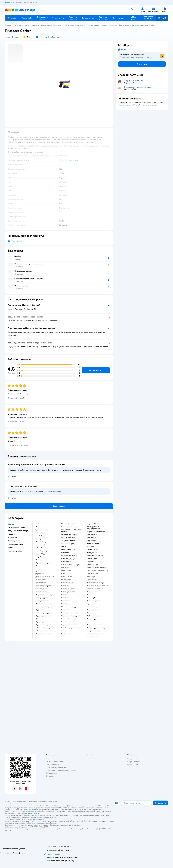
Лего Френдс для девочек (71, 628)
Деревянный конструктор (71, 616)
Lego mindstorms (93, 524)
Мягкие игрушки (93, 619)
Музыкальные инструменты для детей (71, 531)
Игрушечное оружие (74, 25)
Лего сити (65, 586)
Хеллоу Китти (66, 571)
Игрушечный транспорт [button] (18, 531)
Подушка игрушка (94, 631)
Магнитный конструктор (70, 607)
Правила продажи (52, 765)
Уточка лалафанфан (68, 550)
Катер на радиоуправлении (45, 607)
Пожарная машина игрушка (45, 604)
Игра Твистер (92, 559)
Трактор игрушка (42, 598)
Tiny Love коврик (68, 544)
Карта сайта (50, 776)
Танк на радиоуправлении (45, 586)
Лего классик (92, 535)
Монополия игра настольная (97, 586)
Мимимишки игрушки (69, 556)
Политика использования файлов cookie (61, 770)
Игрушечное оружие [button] (17, 527)
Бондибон (39, 557)
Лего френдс (66, 604)
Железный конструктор (70, 619)
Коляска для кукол (94, 610)
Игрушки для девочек (43, 616)
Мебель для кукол (94, 616)
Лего (63, 574)
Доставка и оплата (52, 759)
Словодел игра (92, 565)
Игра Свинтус (92, 580)
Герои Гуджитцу (41, 551)
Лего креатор (66, 622)
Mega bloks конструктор (96, 532)
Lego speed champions (69, 625)
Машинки (39, 566)
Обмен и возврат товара (55, 762)
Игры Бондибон (93, 574)
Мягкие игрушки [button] (15, 551)
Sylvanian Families (42, 530)
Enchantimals (40, 524)
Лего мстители (67, 562)
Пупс (89, 604)
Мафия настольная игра (96, 583)
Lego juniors (92, 541)
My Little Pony (41, 542)
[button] (162, 18)
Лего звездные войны (69, 589)
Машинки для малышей (44, 634)
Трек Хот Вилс (41, 583)
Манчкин (90, 547)
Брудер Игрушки (42, 554)
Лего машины (66, 634)
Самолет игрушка (42, 589)
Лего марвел (66, 601)
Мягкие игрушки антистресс (97, 628)
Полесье (39, 527)
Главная (8, 25)
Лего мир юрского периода (71, 613)
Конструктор (66, 580)
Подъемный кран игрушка (45, 595)
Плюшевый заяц (93, 637)
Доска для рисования (95, 556)
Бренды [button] (11, 524)
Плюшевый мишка (94, 622)
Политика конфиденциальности (58, 767)
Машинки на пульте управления (43, 573)
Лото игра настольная (95, 589)
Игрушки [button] (12, 534)
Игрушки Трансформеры (70, 565)
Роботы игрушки (42, 631)
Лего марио (65, 610)
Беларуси (20, 804)
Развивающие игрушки (44, 613)
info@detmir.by (34, 813)
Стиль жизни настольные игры (98, 571)
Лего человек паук (68, 559)
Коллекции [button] (12, 537)
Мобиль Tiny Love (68, 538)
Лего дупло (65, 598)
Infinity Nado (40, 536)
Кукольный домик (94, 601)
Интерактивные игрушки (70, 527)
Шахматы (90, 562)
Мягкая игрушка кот (94, 625)
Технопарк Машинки (43, 545)
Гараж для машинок (42, 592)
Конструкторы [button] (14, 541)
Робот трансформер (43, 628)
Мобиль (38, 619)
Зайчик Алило (41, 548)
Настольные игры (93, 544)
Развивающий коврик (69, 535)
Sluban (64, 631)
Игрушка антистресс (43, 625)
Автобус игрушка (42, 601)
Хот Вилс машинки (42, 569)
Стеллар (38, 539)
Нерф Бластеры (41, 560)
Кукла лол (91, 592)
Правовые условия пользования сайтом (43, 801)
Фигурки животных (68, 541)
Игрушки (39, 610)
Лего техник (66, 595)
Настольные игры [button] (15, 544)
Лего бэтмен (66, 553)
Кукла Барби (92, 598)
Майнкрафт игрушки (69, 524)
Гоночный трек (41, 580)
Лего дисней (92, 538)
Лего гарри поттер (68, 592)
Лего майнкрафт (67, 583)
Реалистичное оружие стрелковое (102, 25)
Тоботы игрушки (42, 533)
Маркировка (17, 241)
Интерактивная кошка (95, 634)
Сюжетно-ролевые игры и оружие (46, 25)
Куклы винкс (92, 613)
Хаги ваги (65, 547)
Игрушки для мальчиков (44, 622)
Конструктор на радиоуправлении (94, 528)
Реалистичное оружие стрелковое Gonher (137, 25)
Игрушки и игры (21, 25)
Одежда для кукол (93, 607)
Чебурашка (65, 568)
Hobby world (92, 553)
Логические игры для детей (97, 568)
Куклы (89, 595)
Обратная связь (51, 773)
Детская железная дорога (45, 577)
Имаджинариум (93, 550)
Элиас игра (91, 577)
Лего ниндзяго (66, 577)
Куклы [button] (10, 548)
